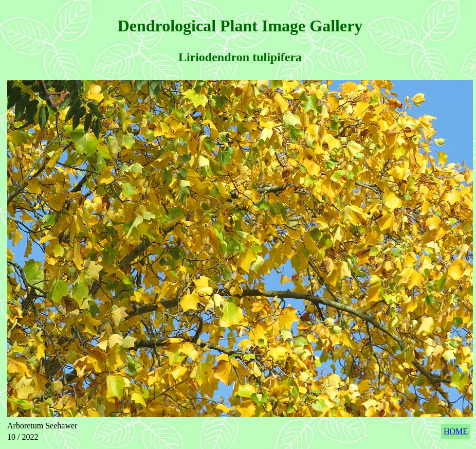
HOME (456, 431)
